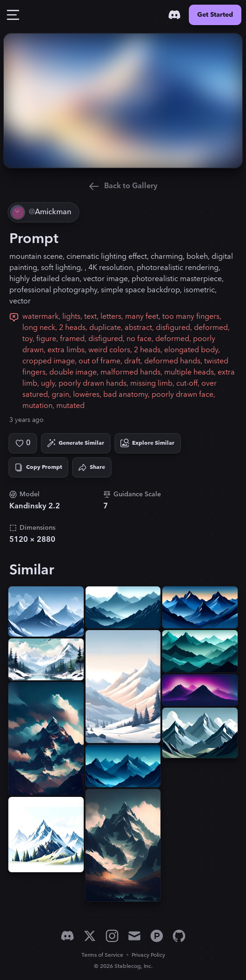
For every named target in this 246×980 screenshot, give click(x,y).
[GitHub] (179, 936)
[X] (90, 936)
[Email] (134, 936)
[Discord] (174, 15)
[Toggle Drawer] (13, 15)
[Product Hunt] (157, 936)
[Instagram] (112, 936)
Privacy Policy (148, 955)
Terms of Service (102, 955)
